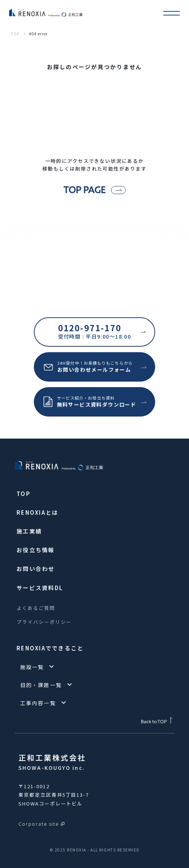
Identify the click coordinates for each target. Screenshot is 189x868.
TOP (15, 34)
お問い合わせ (36, 569)
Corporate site (39, 824)
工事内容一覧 (38, 703)
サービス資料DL (40, 588)
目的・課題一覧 (41, 685)
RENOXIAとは (37, 512)
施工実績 (29, 531)
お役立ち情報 (36, 550)
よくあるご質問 (36, 608)
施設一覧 (32, 667)
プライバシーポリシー (44, 622)
